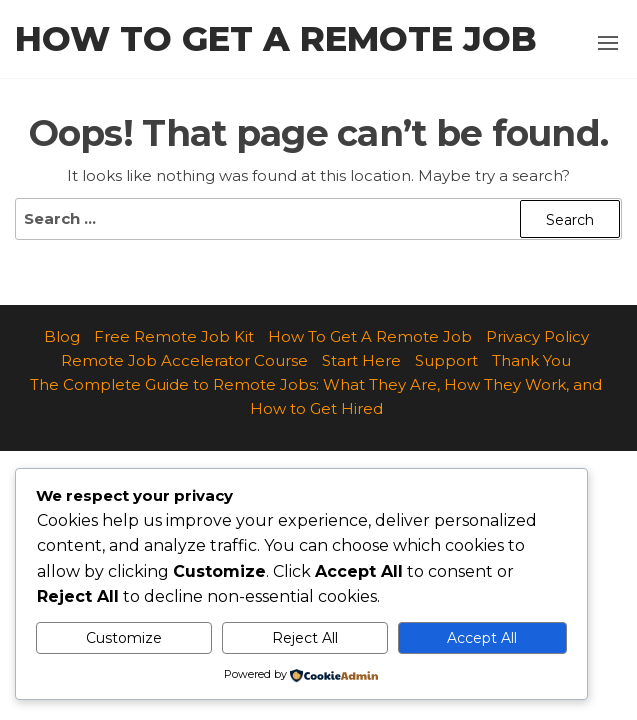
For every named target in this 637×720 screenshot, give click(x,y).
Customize (124, 638)
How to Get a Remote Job (276, 39)
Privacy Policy (537, 336)
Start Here (361, 360)
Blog (62, 336)
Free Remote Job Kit (174, 336)
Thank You (531, 360)
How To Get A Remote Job (370, 336)
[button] (608, 43)
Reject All (305, 638)
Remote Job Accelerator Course (184, 360)
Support (446, 360)
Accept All (482, 638)
